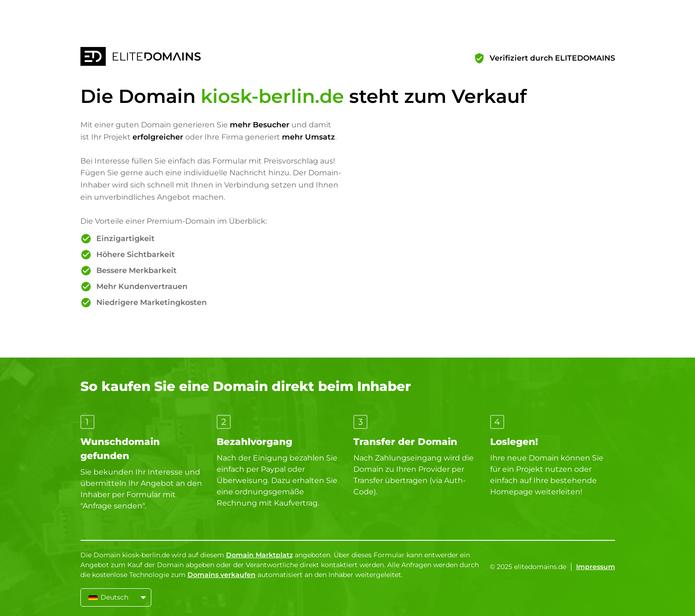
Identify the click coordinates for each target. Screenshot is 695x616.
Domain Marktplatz (259, 555)
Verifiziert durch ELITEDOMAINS (552, 58)
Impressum (596, 567)
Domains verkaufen (222, 575)
